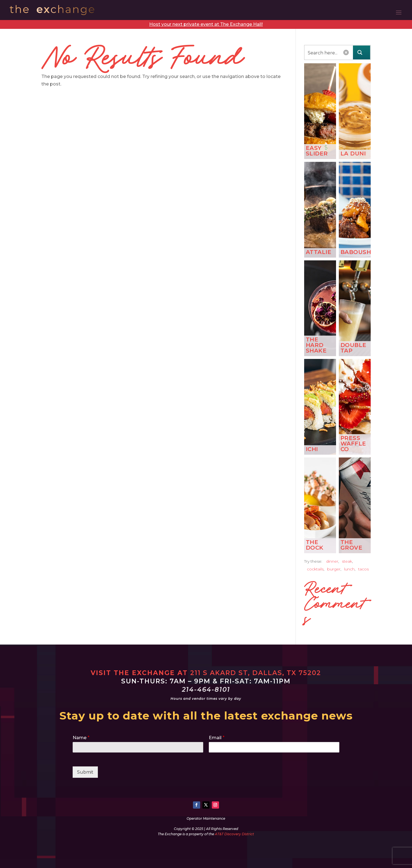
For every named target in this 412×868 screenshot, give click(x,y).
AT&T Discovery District (234, 834)
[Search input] (324, 52)
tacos (363, 569)
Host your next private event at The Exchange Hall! (206, 24)
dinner (332, 561)
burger (334, 569)
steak (347, 561)
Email (217, 738)
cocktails (315, 569)
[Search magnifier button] (362, 52)
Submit (85, 772)
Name (81, 738)
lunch (349, 569)
